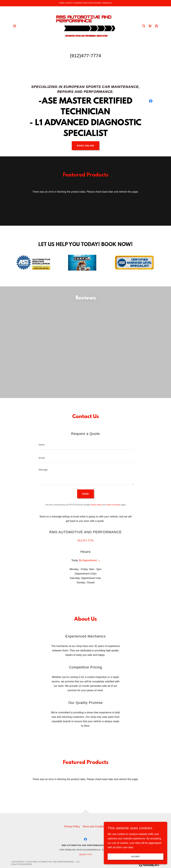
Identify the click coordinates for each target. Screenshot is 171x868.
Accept (135, 857)
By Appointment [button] (88, 567)
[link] (85, 26)
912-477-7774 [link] (85, 547)
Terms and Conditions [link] (95, 833)
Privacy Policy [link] (96, 512)
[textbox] (85, 452)
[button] (15, 26)
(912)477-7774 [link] (86, 56)
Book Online (85, 146)
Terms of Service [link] (113, 512)
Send (86, 501)
